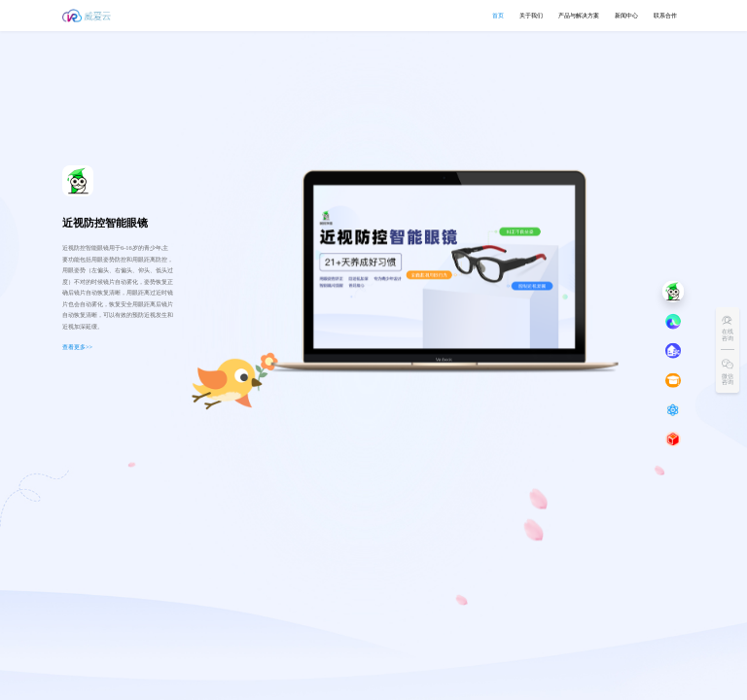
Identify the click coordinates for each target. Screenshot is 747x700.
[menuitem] (579, 16)
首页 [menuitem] (498, 15)
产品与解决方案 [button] (579, 15)
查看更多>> (77, 347)
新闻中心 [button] (626, 15)
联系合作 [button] (665, 15)
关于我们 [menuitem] (531, 15)
